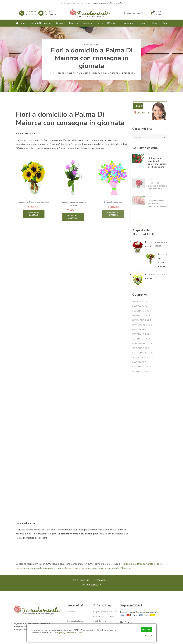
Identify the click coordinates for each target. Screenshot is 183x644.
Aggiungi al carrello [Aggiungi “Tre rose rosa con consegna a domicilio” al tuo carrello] (83, 217)
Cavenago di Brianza (54, 568)
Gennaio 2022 (141, 339)
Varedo (115, 568)
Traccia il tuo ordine (132, 13)
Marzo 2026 (140, 306)
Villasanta (125, 568)
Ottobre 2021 (142, 348)
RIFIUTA (148, 635)
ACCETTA (146, 629)
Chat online (50, 15)
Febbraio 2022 (142, 334)
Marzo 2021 (140, 362)
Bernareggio (22, 568)
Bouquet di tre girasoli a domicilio (43, 202)
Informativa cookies (75, 633)
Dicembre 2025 (142, 320)
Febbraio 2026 (142, 311)
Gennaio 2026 (141, 316)
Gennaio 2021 (141, 371)
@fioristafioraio (92, 585)
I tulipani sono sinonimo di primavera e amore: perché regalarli (157, 170)
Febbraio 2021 (142, 367)
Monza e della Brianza (133, 564)
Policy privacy (59, 633)
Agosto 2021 (141, 357)
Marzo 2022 (140, 330)
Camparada (36, 568)
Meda (107, 568)
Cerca (164, 137)
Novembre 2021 (142, 343)
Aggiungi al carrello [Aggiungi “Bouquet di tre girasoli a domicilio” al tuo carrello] (43, 214)
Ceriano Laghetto (74, 568)
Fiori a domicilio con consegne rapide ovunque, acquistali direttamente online (92, 3)
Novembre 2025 (142, 325)
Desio (101, 568)
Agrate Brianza (154, 564)
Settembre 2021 (143, 353)
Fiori (151, 162)
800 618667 (31, 15)
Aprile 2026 (140, 302)
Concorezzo (91, 568)
